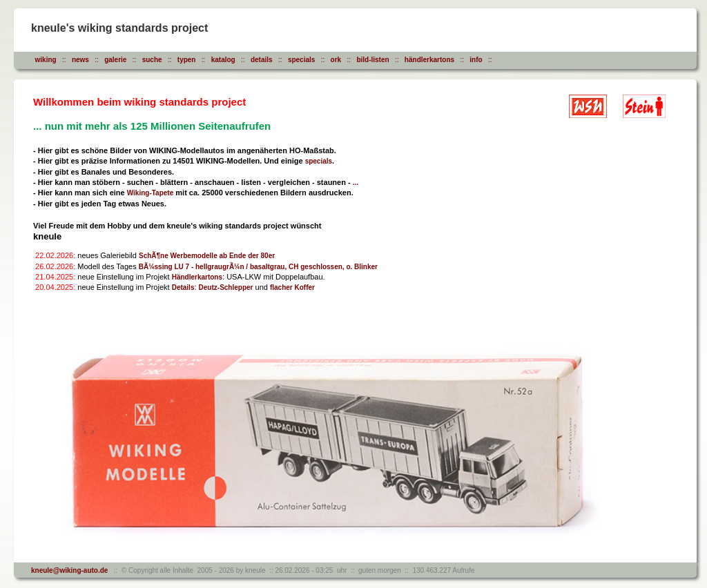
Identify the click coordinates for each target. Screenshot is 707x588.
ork (336, 60)
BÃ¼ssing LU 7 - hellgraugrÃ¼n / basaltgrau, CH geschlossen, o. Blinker (258, 267)
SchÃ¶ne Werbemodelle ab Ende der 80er (207, 256)
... (356, 183)
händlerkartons (429, 60)
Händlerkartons (197, 277)
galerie (115, 60)
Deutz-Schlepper (226, 287)
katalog (223, 60)
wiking (46, 60)
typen (187, 60)
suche (152, 60)
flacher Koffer (292, 287)
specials (301, 60)
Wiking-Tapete (151, 193)
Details (183, 287)
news (80, 60)
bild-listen (372, 60)
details (262, 60)
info (476, 60)
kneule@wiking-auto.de (69, 570)
